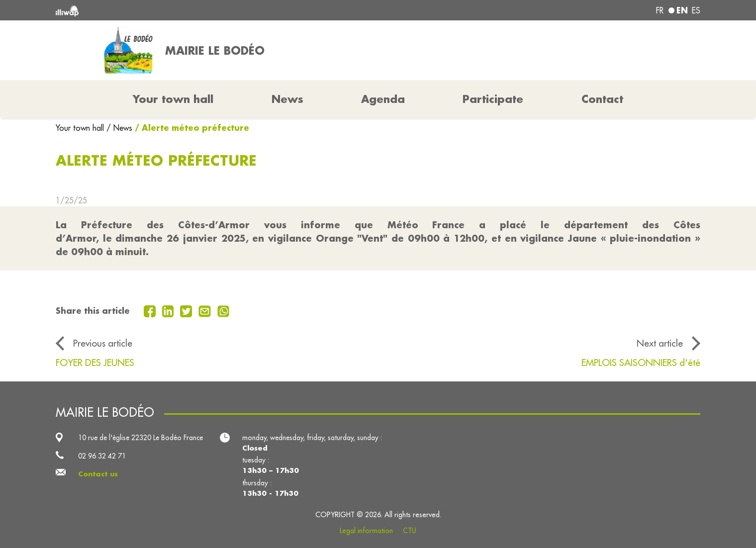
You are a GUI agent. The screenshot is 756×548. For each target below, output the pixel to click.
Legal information (366, 531)
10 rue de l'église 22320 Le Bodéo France (141, 438)
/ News (119, 128)
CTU (410, 531)
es (696, 10)
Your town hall (81, 128)
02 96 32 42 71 (102, 456)
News (287, 99)
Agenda (383, 99)
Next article (660, 343)
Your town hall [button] (173, 99)
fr (660, 10)
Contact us (98, 474)
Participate (493, 99)
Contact (602, 99)
